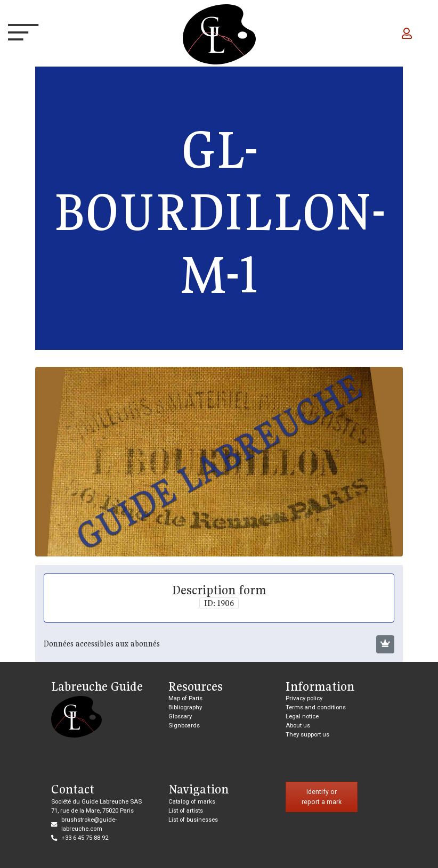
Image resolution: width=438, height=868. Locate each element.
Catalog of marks (192, 801)
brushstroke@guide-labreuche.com (89, 824)
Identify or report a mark (322, 797)
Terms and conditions (316, 707)
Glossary (180, 716)
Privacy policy (304, 698)
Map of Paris (185, 698)
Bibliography (185, 707)
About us (298, 725)
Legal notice (302, 716)
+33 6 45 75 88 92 (85, 838)
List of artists (186, 810)
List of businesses (193, 820)
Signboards (184, 725)
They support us (307, 734)
